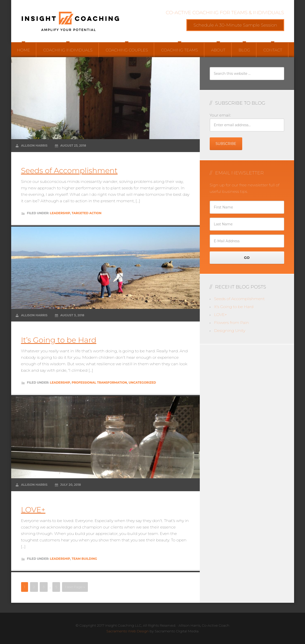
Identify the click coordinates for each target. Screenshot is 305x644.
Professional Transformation (99, 382)
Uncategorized (142, 382)
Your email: (220, 115)
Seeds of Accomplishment (69, 171)
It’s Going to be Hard (59, 340)
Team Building (84, 559)
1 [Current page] (25, 587)
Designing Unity (230, 331)
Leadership (60, 213)
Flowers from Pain (232, 323)
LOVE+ (33, 510)
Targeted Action (87, 213)
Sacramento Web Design (128, 631)
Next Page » (75, 587)
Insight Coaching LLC (71, 21)
